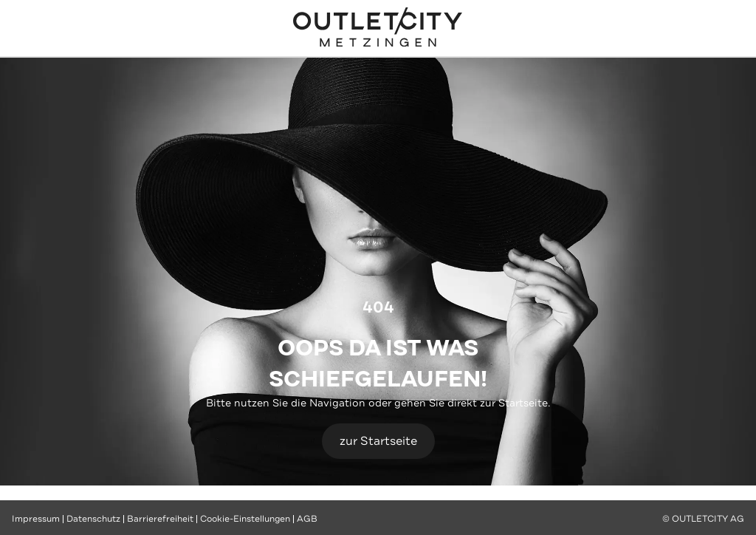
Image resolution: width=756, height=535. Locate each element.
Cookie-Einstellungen (245, 519)
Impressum (36, 519)
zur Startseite (378, 441)
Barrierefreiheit (160, 519)
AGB (307, 519)
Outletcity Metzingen (378, 29)
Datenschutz (93, 519)
